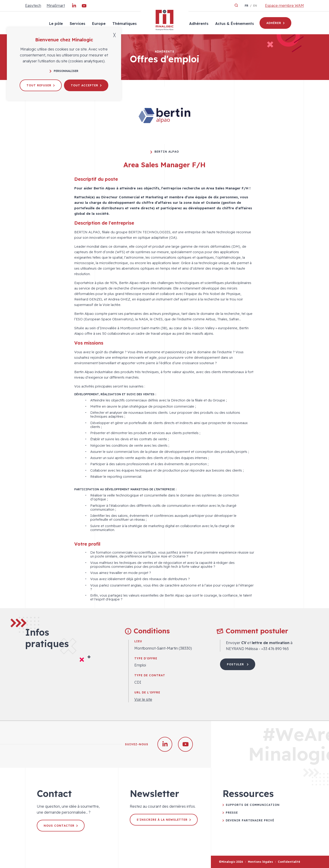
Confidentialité (289, 862)
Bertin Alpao (165, 152)
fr (247, 6)
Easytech (33, 5)
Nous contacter (61, 826)
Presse (232, 813)
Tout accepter (86, 85)
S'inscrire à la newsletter (164, 820)
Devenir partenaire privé (250, 820)
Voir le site (143, 699)
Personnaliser (64, 71)
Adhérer (275, 23)
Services (77, 24)
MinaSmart (56, 5)
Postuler (238, 664)
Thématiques (125, 24)
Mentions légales (260, 862)
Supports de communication (253, 805)
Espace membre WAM (284, 5)
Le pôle (56, 24)
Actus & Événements (235, 24)
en (255, 6)
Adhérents (199, 24)
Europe (99, 24)
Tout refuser (41, 85)
